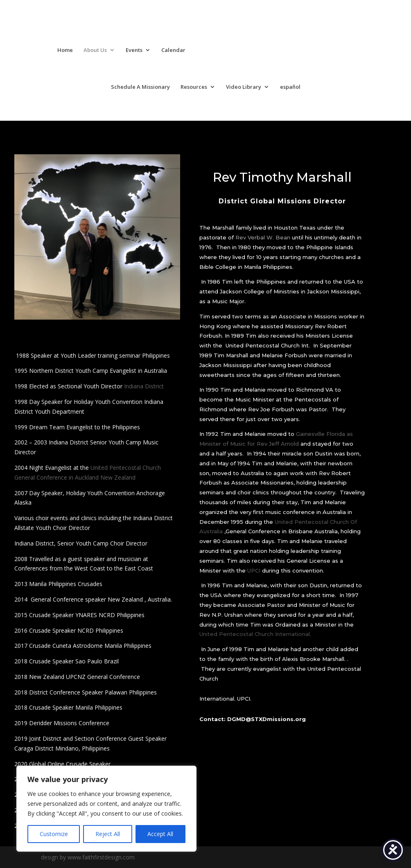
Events (134, 50)
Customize (54, 834)
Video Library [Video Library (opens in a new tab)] (244, 87)
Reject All (108, 834)
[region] (106, 809)
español (290, 87)
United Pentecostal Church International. (255, 634)
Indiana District (144, 386)
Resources (194, 87)
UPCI (254, 570)
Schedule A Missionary (140, 87)
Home (65, 50)
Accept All (160, 834)
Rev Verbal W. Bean (263, 237)
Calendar (173, 50)
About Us (95, 50)
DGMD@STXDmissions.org (266, 719)
